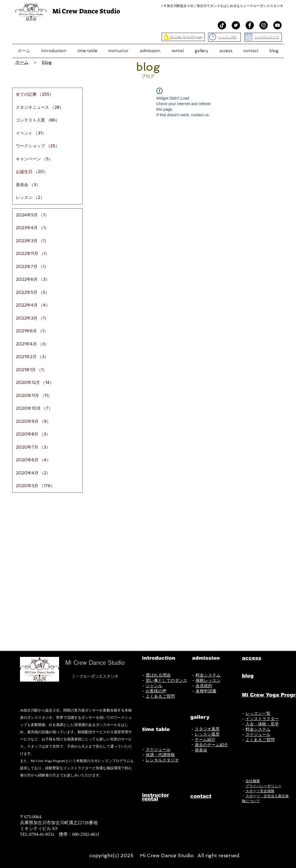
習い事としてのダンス (166, 680)
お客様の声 (156, 691)
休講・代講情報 (160, 755)
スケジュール (158, 750)
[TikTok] (222, 25)
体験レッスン (208, 680)
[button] (54, 51)
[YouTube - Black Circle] (277, 25)
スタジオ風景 (207, 729)
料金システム (208, 675)
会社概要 (253, 781)
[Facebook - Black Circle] (250, 25)
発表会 (201, 750)
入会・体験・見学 (262, 724)
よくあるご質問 (160, 696)
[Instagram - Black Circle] (264, 25)
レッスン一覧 (258, 713)
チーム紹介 (205, 740)
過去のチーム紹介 (211, 745)
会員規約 (204, 686)
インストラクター (262, 719)
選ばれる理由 (158, 675)
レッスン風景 (207, 734)
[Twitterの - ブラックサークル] (236, 25)
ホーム (22, 62)
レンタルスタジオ (162, 760)
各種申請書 (206, 691)
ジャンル (154, 686)
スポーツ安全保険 (260, 791)
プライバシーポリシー (264, 786)
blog (47, 62)
